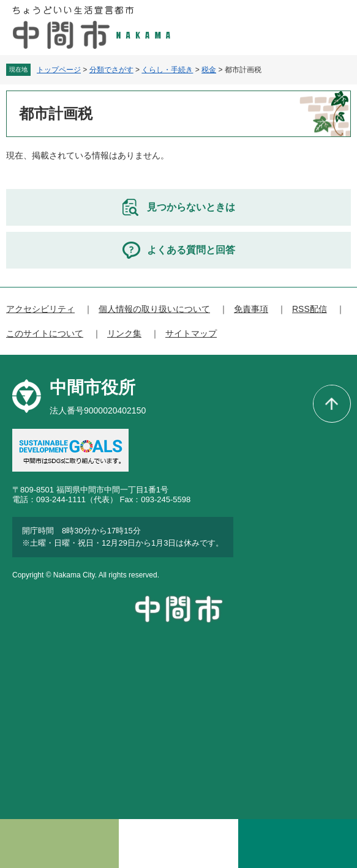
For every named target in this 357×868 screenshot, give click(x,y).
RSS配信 (310, 309)
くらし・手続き (167, 70)
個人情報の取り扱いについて (154, 309)
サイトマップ (191, 333)
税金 (209, 70)
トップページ (59, 70)
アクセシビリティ (40, 309)
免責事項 (251, 309)
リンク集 (124, 333)
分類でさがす (111, 70)
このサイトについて (45, 333)
